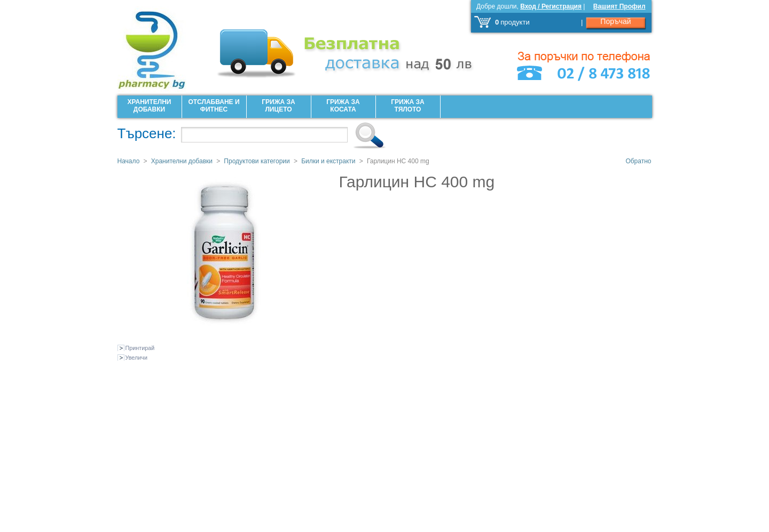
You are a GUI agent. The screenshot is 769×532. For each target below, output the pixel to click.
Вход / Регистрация (551, 6)
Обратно (638, 161)
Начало (129, 161)
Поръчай (615, 21)
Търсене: (147, 133)
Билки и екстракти (328, 161)
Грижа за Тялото (407, 106)
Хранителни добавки (150, 106)
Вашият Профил (619, 6)
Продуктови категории (257, 161)
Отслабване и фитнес (214, 106)
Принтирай (140, 348)
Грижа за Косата (343, 106)
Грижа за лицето (278, 106)
